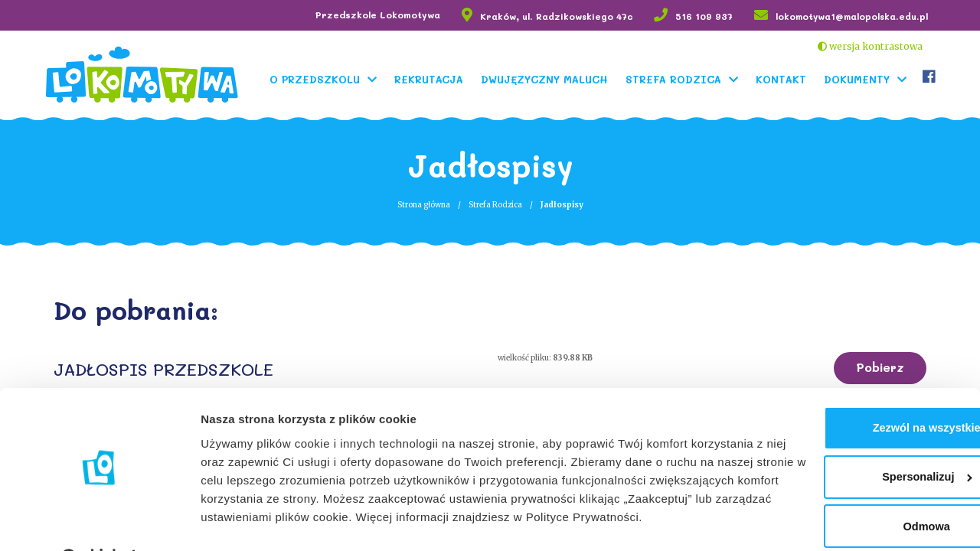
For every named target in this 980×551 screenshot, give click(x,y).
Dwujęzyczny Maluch (547, 78)
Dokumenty (860, 78)
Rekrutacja (432, 78)
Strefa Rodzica (676, 78)
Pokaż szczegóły (247, 521)
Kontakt (784, 78)
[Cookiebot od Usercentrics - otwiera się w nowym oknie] (99, 521)
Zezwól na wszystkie (852, 372)
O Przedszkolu (318, 78)
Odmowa (852, 472)
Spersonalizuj (853, 421)
